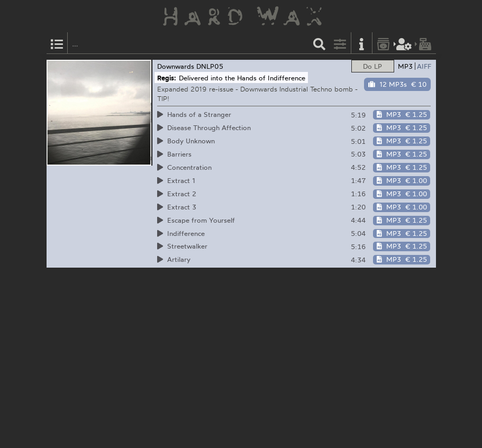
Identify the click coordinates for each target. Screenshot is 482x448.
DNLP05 (210, 66)
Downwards (176, 66)
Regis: (167, 78)
